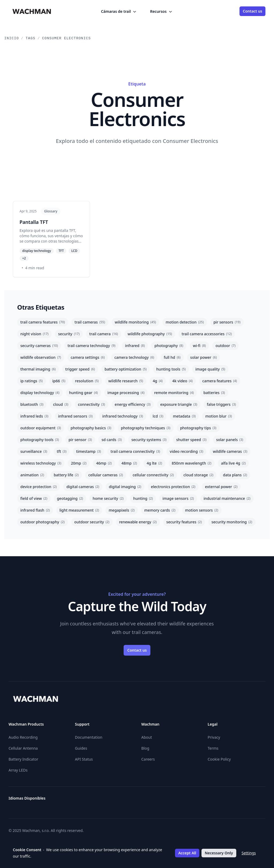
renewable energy (138, 522)
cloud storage (199, 475)
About (147, 737)
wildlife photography (150, 334)
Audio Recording (23, 737)
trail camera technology (91, 346)
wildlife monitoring (135, 322)
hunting (143, 498)
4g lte (154, 463)
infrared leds (34, 416)
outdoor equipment (41, 428)
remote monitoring (174, 393)
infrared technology (123, 416)
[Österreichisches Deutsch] (70, 800)
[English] (127, 800)
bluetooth (32, 404)
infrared (135, 346)
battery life (66, 475)
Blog (145, 748)
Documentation (89, 737)
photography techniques (146, 428)
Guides (81, 748)
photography (169, 346)
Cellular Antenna (23, 748)
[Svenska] (243, 800)
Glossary (51, 211)
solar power (203, 357)
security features (184, 522)
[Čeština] (89, 800)
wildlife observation (41, 357)
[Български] (79, 800)
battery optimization (126, 369)
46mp (104, 463)
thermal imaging (38, 369)
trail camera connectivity (135, 451)
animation (32, 475)
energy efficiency (133, 404)
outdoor (225, 346)
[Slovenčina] (253, 800)
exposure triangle (179, 404)
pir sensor (80, 440)
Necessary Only (219, 853)
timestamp (88, 451)
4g (158, 381)
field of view (34, 498)
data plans (235, 475)
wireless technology (41, 463)
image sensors (178, 498)
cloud (61, 404)
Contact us (252, 11)
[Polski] (224, 800)
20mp (79, 463)
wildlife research (126, 381)
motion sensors (202, 510)
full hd (172, 357)
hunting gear (83, 393)
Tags (31, 38)
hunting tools (171, 369)
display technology (40, 393)
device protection (39, 487)
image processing (126, 393)
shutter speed (191, 440)
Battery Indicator (23, 759)
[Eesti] (147, 800)
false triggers (221, 404)
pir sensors (227, 322)
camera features (220, 381)
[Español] (137, 800)
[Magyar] (176, 800)
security (69, 334)
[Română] (233, 800)
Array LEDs (18, 770)
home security (108, 498)
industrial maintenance (227, 498)
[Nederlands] (214, 800)
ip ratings (32, 381)
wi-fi (199, 346)
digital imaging (125, 487)
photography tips (198, 428)
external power (221, 487)
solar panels (230, 440)
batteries (214, 393)
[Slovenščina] (262, 800)
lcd (158, 416)
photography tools (40, 440)
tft (62, 451)
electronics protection (173, 487)
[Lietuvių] (195, 800)
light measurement (79, 510)
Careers (148, 759)
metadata (184, 416)
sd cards (112, 440)
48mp (129, 463)
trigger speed (80, 369)
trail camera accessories (207, 334)
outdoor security (92, 522)
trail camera (103, 334)
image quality (210, 369)
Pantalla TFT (34, 222)
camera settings (88, 357)
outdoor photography (43, 522)
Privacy (214, 737)
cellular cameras (106, 475)
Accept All (187, 853)
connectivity (91, 404)
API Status (84, 759)
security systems (149, 440)
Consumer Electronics (66, 38)
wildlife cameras (230, 451)
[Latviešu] (204, 800)
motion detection (185, 322)
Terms (213, 748)
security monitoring (232, 522)
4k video (182, 381)
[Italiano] (185, 800)
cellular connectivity (153, 475)
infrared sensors (75, 416)
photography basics (91, 428)
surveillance (34, 451)
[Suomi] (156, 800)
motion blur (218, 416)
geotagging (70, 498)
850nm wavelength (192, 463)
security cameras (39, 346)
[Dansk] (98, 800)
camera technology (134, 357)
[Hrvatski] (166, 800)
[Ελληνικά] (118, 800)
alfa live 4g (233, 463)
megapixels (122, 510)
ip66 (59, 381)
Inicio (12, 38)
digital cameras (83, 487)
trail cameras (90, 322)
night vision (34, 334)
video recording (186, 451)
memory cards (160, 510)
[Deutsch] (108, 800)
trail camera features (43, 322)
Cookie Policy (219, 759)
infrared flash (35, 510)
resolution (87, 381)
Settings (249, 853)
